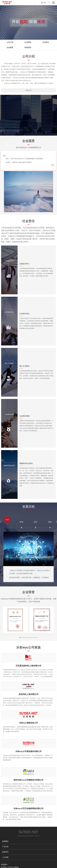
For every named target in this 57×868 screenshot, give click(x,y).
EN (45, 3)
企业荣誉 (28, 42)
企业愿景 (10, 47)
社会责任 (46, 42)
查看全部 (28, 90)
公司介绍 (10, 42)
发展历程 (28, 47)
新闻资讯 (5, 852)
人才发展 (5, 857)
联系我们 (4, 865)
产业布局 (5, 847)
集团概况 (5, 841)
